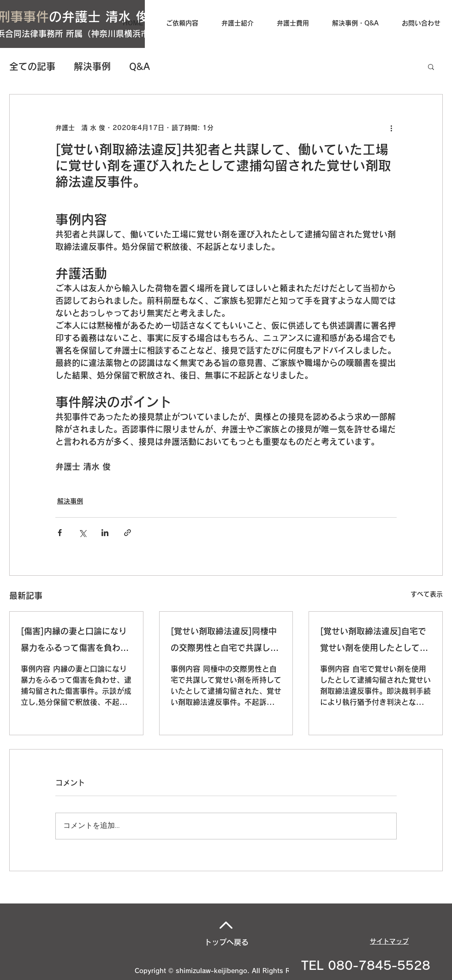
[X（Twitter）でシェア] (82, 533)
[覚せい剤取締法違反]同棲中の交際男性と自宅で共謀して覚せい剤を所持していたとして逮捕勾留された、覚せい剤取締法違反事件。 (225, 641)
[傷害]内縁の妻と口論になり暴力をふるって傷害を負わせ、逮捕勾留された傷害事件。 (74, 641)
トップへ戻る (226, 942)
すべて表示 (427, 594)
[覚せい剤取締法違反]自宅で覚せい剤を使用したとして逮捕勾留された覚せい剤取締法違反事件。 (374, 641)
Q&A (140, 66)
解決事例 (92, 66)
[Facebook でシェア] (60, 533)
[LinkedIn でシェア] (105, 533)
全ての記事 (32, 66)
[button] (431, 66)
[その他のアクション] (391, 128)
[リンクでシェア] (128, 533)
